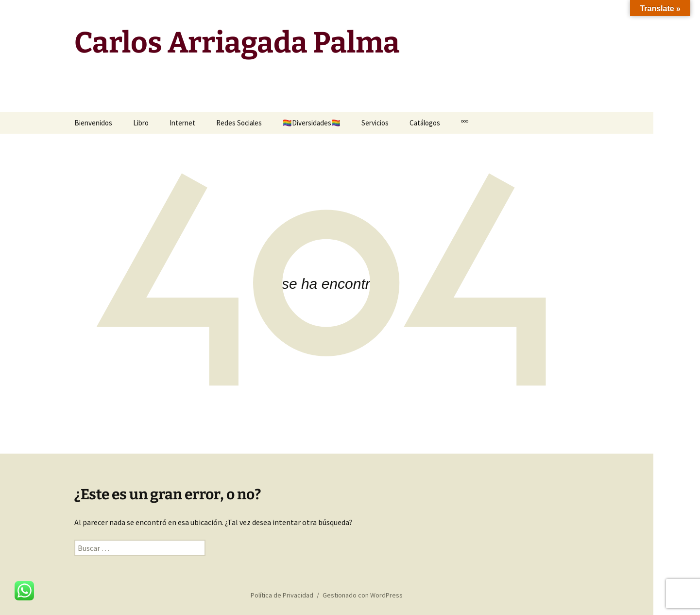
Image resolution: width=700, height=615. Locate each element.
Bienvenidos (93, 123)
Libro (141, 123)
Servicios (375, 123)
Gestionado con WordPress (363, 595)
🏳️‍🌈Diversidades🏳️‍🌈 (312, 123)
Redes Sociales (239, 123)
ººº (465, 123)
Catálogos (425, 123)
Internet (182, 123)
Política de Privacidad (282, 595)
